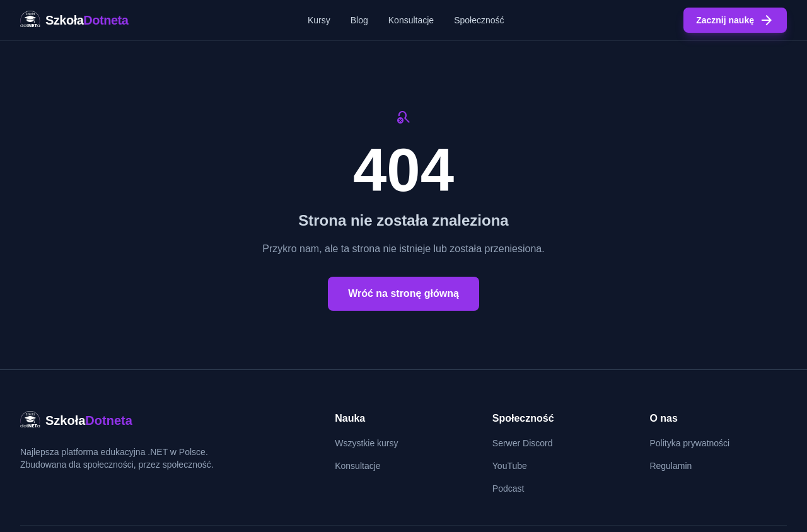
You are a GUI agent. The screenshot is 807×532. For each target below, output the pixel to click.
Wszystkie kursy (366, 443)
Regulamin (671, 466)
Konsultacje (411, 20)
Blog (359, 20)
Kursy (319, 20)
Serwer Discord (523, 443)
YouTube (510, 466)
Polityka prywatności (689, 443)
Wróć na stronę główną (403, 293)
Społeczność (479, 20)
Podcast (508, 489)
